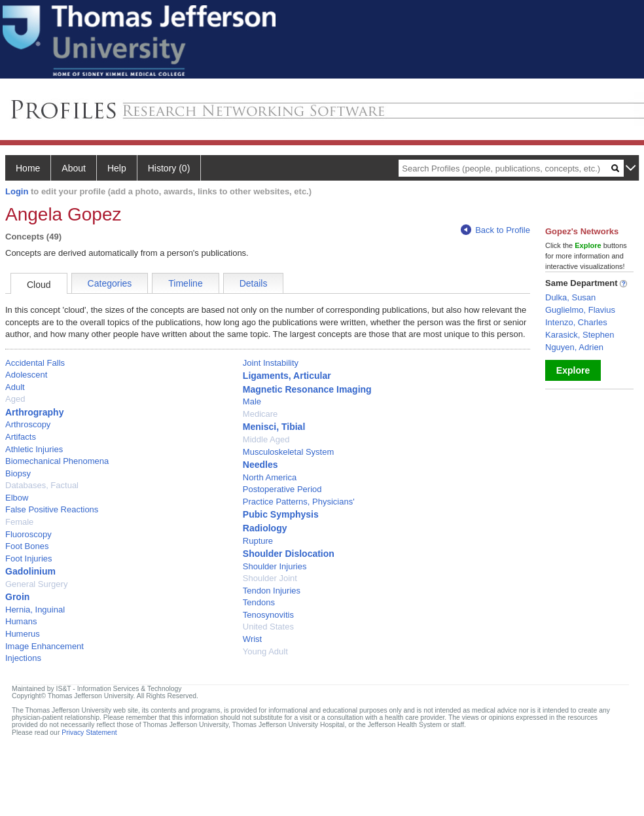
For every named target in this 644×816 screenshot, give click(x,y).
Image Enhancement (45, 646)
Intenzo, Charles (576, 322)
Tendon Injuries (272, 591)
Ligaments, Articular (287, 376)
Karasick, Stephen (580, 335)
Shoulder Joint (270, 578)
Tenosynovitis (268, 615)
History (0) (169, 168)
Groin (17, 597)
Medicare (260, 414)
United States (268, 627)
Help (117, 168)
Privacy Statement (89, 733)
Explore (573, 370)
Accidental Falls (35, 363)
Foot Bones (27, 546)
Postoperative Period (282, 489)
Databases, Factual (42, 485)
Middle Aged (266, 439)
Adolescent (26, 375)
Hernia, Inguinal (35, 610)
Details (254, 283)
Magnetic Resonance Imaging (307, 389)
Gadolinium (30, 571)
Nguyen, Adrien (574, 347)
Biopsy (18, 473)
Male (252, 401)
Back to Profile (495, 230)
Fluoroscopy (28, 534)
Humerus (23, 634)
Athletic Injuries (34, 449)
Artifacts (21, 437)
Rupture (258, 541)
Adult (15, 387)
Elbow (17, 498)
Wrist (252, 639)
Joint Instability (271, 363)
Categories (110, 283)
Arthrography (34, 412)
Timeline (185, 283)
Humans (21, 621)
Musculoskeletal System (288, 452)
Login (17, 191)
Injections (23, 658)
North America (270, 477)
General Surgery (36, 584)
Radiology (265, 528)
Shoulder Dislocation (289, 554)
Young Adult (265, 651)
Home (28, 168)
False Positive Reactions (52, 509)
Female (19, 522)
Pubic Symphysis (281, 514)
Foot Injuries (29, 559)
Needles (260, 465)
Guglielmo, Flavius (580, 310)
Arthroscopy (28, 424)
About (74, 168)
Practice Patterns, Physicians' (299, 502)
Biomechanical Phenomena (57, 461)
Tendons (259, 602)
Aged (15, 399)
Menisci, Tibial (274, 427)
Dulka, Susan (570, 297)
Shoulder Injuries (275, 566)
